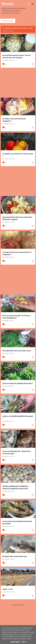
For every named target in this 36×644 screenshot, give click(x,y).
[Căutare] (29, 4)
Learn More (15, 642)
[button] (33, 64)
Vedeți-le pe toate (8, 31)
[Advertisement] (18, 83)
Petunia (7, 4)
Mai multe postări (18, 605)
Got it (24, 642)
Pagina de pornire (7, 21)
